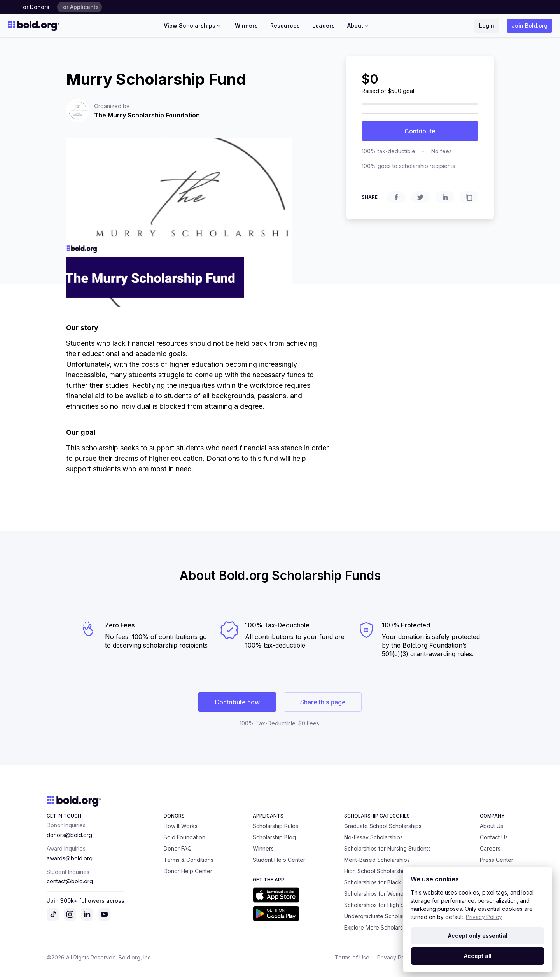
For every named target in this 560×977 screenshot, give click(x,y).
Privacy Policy (395, 957)
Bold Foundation (185, 837)
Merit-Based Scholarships (377, 860)
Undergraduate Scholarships (381, 916)
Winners (246, 25)
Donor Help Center (188, 871)
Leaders (324, 25)
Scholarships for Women (375, 894)
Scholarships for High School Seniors (392, 905)
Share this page (323, 702)
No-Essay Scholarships (374, 837)
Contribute (420, 131)
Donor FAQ (178, 848)
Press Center (497, 860)
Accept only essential (478, 936)
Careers (490, 848)
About (359, 26)
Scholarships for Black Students (385, 882)
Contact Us (494, 837)
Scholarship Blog (274, 837)
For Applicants (80, 7)
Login (487, 25)
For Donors (35, 7)
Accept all (478, 956)
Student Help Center (279, 860)
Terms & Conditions (189, 860)
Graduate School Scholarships (383, 826)
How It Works (181, 826)
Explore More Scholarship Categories (392, 927)
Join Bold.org (529, 25)
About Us (492, 826)
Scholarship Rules (276, 826)
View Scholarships (193, 26)
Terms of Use (352, 957)
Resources (285, 25)
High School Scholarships (377, 871)
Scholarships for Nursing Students (388, 848)
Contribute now (237, 702)
